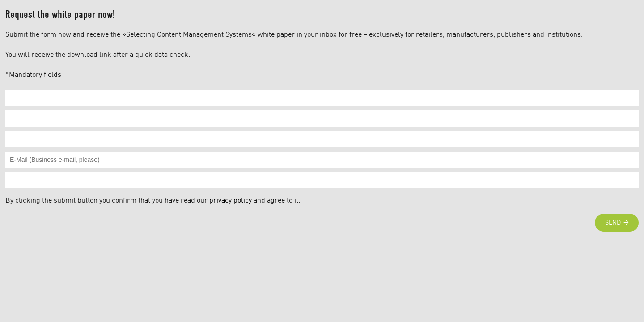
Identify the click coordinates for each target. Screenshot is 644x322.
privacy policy (231, 201)
